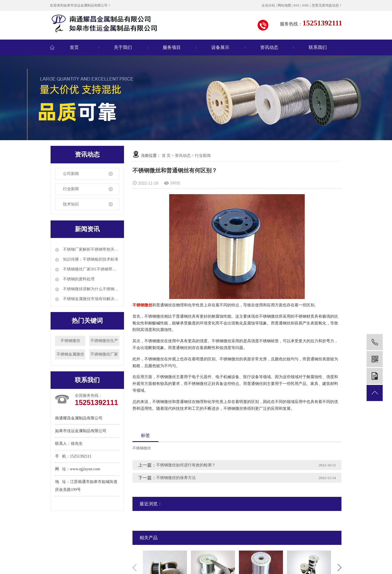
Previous (134, 567)
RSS (296, 5)
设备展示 (220, 47)
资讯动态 (269, 47)
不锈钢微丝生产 (104, 341)
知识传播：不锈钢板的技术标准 (90, 259)
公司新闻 (71, 174)
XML (306, 5)
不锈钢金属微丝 (70, 354)
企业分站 (268, 5)
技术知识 (71, 204)
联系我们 (318, 47)
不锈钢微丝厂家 (104, 354)
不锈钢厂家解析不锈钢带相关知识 (91, 249)
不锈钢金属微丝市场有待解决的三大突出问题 (91, 299)
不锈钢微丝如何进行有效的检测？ (186, 465)
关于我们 (123, 47)
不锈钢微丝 (70, 341)
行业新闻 (71, 189)
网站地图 (284, 5)
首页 (74, 47)
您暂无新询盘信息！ (327, 5)
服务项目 (172, 47)
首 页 (166, 156)
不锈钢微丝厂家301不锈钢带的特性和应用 (91, 269)
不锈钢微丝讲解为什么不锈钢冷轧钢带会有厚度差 (91, 289)
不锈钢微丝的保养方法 (176, 478)
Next (339, 567)
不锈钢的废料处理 (78, 279)
